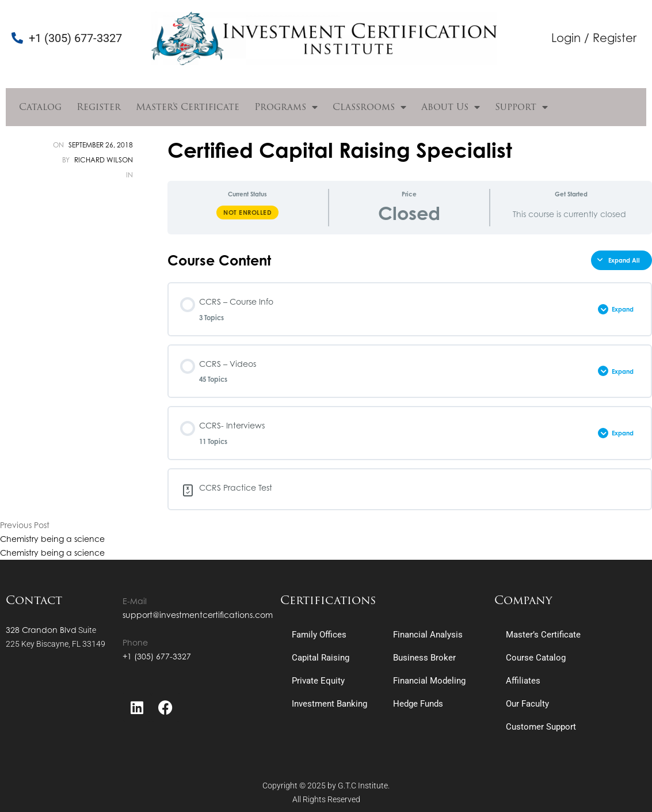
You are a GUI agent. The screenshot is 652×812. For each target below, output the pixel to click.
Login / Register (594, 38)
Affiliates (523, 681)
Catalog (40, 107)
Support (521, 107)
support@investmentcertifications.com (198, 615)
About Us (451, 107)
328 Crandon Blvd (41, 630)
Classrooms (369, 107)
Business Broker (424, 658)
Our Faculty (527, 704)
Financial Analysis (428, 635)
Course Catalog (536, 658)
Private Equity (318, 681)
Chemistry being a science (52, 539)
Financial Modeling (429, 681)
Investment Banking (329, 704)
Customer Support (541, 727)
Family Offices (319, 635)
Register (99, 107)
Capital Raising (321, 658)
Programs (286, 107)
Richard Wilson (104, 160)
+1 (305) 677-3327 (157, 656)
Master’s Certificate (188, 107)
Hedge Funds (418, 704)
